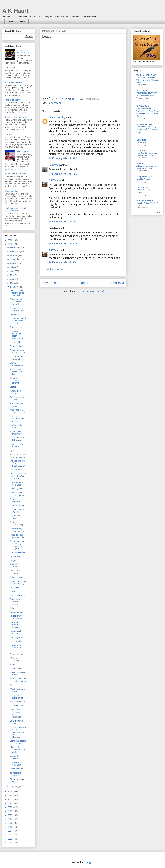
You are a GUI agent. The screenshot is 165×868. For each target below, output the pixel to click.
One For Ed (15, 314)
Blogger (89, 862)
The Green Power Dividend (18, 358)
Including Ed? (23, 152)
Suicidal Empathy (144, 179)
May (12, 275)
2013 (10, 835)
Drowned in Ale (16, 654)
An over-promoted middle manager (18, 680)
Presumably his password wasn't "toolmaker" (17, 713)
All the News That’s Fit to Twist (16, 372)
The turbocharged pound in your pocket (18, 321)
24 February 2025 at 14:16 (63, 262)
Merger (13, 560)
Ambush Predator (145, 201)
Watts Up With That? (146, 75)
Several (13, 591)
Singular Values (144, 177)
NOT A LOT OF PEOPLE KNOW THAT (147, 92)
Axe (11, 685)
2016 (10, 823)
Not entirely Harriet (15, 566)
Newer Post (50, 283)
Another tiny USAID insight (17, 523)
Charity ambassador (16, 364)
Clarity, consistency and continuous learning (15, 210)
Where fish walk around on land (18, 411)
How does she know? (16, 632)
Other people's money (16, 722)
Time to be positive (13, 100)
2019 (10, 811)
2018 (10, 815)
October (14, 255)
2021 (10, 803)
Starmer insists (16, 327)
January (14, 787)
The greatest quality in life (16, 697)
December (15, 247)
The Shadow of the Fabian (16, 484)
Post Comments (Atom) (91, 291)
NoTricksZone (143, 106)
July (12, 267)
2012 (10, 839)
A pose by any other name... (17, 530)
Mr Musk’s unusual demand (14, 381)
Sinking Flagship (17, 595)
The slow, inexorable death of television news (18, 335)
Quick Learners (17, 612)
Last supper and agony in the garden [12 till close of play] (147, 129)
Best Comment (16, 668)
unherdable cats (144, 124)
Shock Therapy (16, 769)
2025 (10, 244)
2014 (10, 831)
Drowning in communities (16, 117)
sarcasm (56, 103)
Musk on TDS (16, 470)
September (15, 259)
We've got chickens (15, 659)
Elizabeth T (141, 142)
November (15, 252)
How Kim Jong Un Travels (18, 674)
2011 (10, 843)
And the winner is (17, 702)
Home (10, 22)
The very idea (16, 342)
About (22, 22)
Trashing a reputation (15, 764)
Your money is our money (16, 174)
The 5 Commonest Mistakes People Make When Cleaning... (18, 732)
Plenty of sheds (17, 346)
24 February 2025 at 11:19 (63, 222)
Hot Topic (9, 134)
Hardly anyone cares (16, 405)
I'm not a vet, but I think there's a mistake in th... (18, 476)
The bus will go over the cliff (16, 309)
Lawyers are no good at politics (18, 494)
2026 (10, 240)
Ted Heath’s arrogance (15, 572)
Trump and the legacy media (17, 536)
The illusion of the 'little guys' (18, 439)
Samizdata (141, 151)
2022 (10, 799)
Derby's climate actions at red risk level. (17, 293)
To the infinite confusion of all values (18, 419)
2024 (10, 791)
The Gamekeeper (18, 552)
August (14, 263)
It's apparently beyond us (16, 774)
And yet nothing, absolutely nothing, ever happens (17, 545)
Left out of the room (16, 517)
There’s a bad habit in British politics (17, 648)
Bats (12, 608)
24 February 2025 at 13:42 (63, 244)
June (13, 271)
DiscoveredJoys (58, 117)
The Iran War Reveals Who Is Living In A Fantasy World (148, 80)
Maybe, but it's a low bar (17, 511)
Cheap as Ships (12, 191)
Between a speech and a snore (18, 742)
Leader (13, 387)
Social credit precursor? (16, 433)
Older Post (117, 283)
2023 (10, 795)
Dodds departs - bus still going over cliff (17, 302)
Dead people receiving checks (15, 602)
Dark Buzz (141, 164)
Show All (157, 212)
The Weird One (17, 706)
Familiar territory (17, 506)
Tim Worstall (143, 187)
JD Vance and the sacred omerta (18, 456)
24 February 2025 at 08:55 (63, 158)
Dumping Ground (17, 637)
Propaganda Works (13, 82)
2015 (10, 827)
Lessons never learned (16, 445)
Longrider (141, 140)
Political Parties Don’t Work (17, 617)
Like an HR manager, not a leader (18, 750)
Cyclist (13, 451)
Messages (14, 587)
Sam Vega (54, 165)
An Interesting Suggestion (16, 500)
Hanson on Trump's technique (15, 625)
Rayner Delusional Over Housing (18, 582)
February (14, 287)
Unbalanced (10, 68)
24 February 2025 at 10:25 (63, 174)
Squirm (13, 664)
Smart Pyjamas (17, 489)
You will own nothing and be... (24, 52)
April (12, 279)
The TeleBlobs (16, 641)
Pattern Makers (17, 577)
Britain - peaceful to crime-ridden (18, 351)
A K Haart (15, 11)
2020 (10, 807)
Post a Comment (55, 269)
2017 (10, 819)
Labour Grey (15, 556)
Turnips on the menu (16, 392)
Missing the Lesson (15, 757)
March (13, 283)
